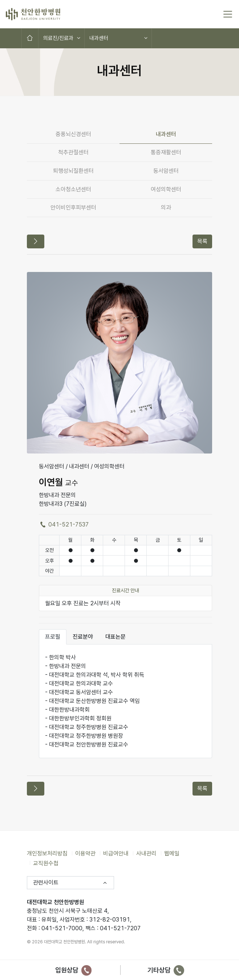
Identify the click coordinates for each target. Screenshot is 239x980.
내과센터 (99, 38)
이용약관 (85, 853)
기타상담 (166, 970)
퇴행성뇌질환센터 (73, 171)
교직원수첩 (46, 863)
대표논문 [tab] (116, 637)
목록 (202, 241)
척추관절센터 (73, 152)
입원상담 (74, 970)
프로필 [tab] (53, 637)
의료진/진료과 (58, 38)
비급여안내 (116, 853)
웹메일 (172, 853)
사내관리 (146, 853)
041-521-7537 (64, 524)
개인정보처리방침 (47, 853)
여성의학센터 (166, 189)
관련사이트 (46, 883)
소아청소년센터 (73, 189)
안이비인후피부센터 (73, 208)
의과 (166, 208)
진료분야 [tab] (83, 637)
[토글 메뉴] (228, 14)
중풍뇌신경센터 (73, 134)
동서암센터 (166, 171)
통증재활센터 (166, 152)
